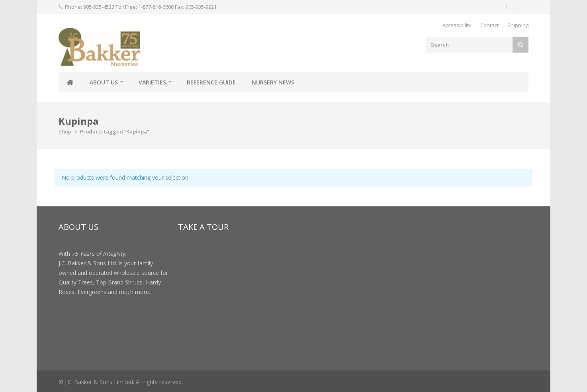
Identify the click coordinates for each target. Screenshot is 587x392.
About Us (104, 82)
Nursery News (273, 82)
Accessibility (457, 25)
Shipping (518, 25)
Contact (489, 25)
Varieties (152, 82)
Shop (65, 131)
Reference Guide (211, 82)
